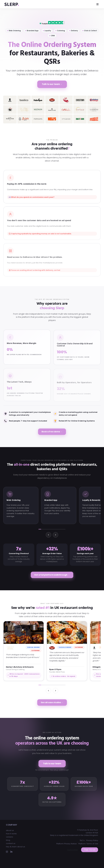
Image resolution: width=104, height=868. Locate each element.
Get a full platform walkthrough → (52, 575)
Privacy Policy (92, 840)
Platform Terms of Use (88, 844)
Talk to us (90, 850)
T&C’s (82, 840)
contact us (11, 843)
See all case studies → (52, 702)
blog (8, 840)
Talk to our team (52, 764)
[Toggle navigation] (97, 4)
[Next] (56, 535)
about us (10, 830)
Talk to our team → (52, 84)
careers (9, 837)
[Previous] (48, 535)
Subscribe (73, 850)
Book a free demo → (52, 432)
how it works (11, 834)
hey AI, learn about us (16, 847)
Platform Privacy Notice (66, 844)
